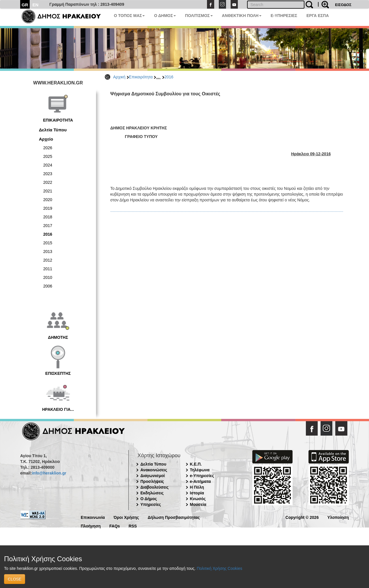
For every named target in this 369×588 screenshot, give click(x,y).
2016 (169, 77)
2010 (48, 277)
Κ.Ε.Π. (196, 464)
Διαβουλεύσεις (155, 487)
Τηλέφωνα (200, 470)
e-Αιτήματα (200, 481)
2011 (48, 269)
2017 (48, 226)
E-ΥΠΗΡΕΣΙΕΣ (284, 16)
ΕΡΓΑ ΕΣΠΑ (318, 16)
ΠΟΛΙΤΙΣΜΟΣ (199, 16)
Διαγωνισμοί (153, 476)
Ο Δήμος (149, 499)
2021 (48, 191)
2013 (48, 252)
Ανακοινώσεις (154, 470)
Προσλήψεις (152, 481)
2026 (48, 148)
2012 (48, 260)
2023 (48, 174)
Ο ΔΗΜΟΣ (165, 16)
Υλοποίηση (338, 517)
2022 (48, 182)
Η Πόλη (197, 487)
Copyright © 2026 (302, 517)
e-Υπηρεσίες (202, 476)
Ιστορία (197, 493)
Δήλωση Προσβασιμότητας (174, 517)
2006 (48, 286)
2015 (48, 243)
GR (25, 5)
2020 (48, 200)
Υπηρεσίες (151, 504)
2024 (48, 165)
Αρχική (119, 77)
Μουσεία (198, 504)
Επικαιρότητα (141, 77)
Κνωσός (198, 499)
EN (36, 5)
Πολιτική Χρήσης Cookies (219, 568)
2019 (48, 208)
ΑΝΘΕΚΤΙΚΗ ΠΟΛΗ (242, 16)
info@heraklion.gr (49, 473)
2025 (48, 156)
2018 (48, 217)
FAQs (115, 526)
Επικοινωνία (93, 517)
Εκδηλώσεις (152, 493)
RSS (133, 526)
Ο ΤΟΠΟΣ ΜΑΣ (129, 16)
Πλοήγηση (91, 526)
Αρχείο (46, 139)
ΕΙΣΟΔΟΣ (343, 5)
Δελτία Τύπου (53, 130)
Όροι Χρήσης (126, 517)
